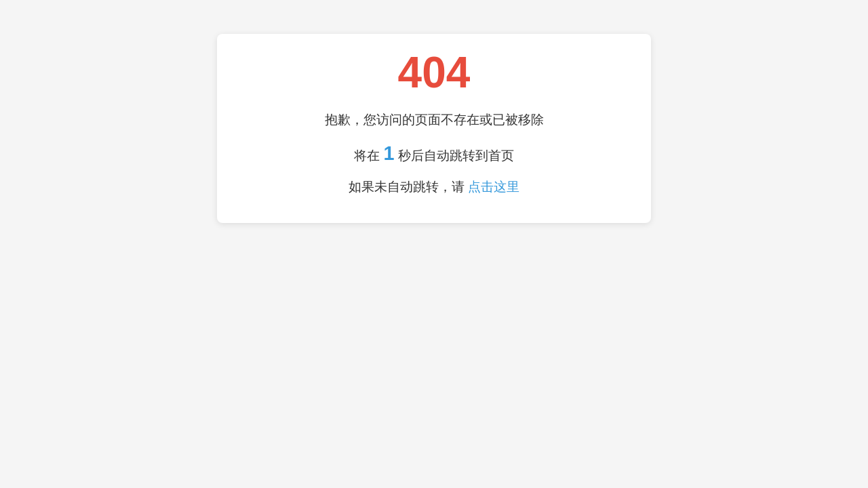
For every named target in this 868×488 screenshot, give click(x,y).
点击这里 (494, 187)
